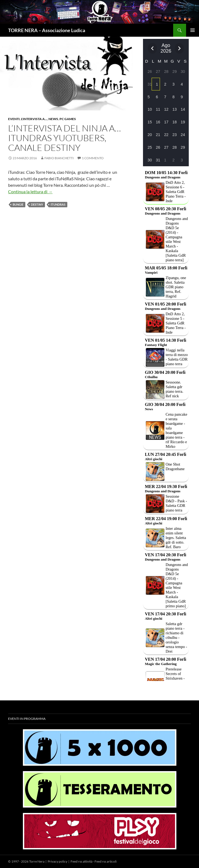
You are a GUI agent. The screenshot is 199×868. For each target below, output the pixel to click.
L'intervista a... (34, 119)
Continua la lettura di (30, 191)
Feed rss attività (81, 861)
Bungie (18, 204)
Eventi (14, 119)
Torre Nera (37, 861)
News (53, 119)
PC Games (68, 119)
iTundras (58, 204)
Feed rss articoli (106, 861)
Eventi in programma (27, 719)
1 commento (93, 158)
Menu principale (193, 30)
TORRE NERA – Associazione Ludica (47, 30)
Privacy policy (57, 861)
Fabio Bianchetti (59, 158)
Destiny (37, 204)
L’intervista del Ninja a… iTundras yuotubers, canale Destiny (64, 138)
